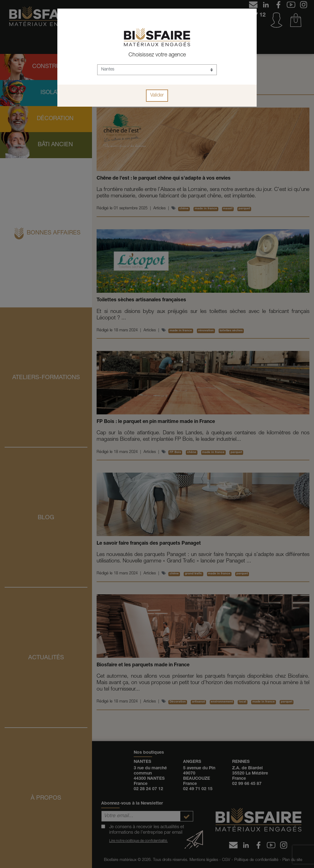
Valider (157, 96)
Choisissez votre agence (157, 55)
